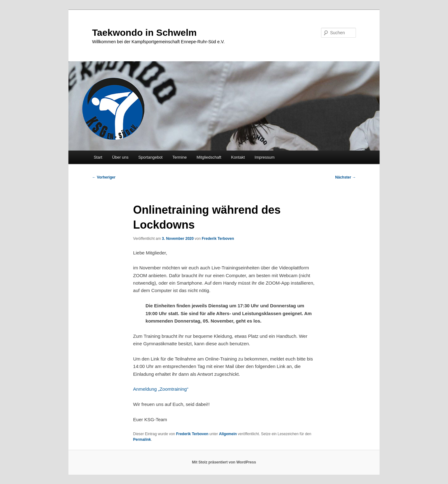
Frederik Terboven (218, 239)
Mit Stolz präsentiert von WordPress (224, 462)
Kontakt (238, 157)
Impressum (264, 157)
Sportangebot (150, 157)
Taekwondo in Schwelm (144, 33)
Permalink (142, 440)
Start (98, 157)
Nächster (345, 177)
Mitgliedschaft (209, 157)
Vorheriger (104, 177)
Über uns (120, 157)
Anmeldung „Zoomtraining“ (161, 389)
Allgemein (228, 434)
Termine (180, 157)
